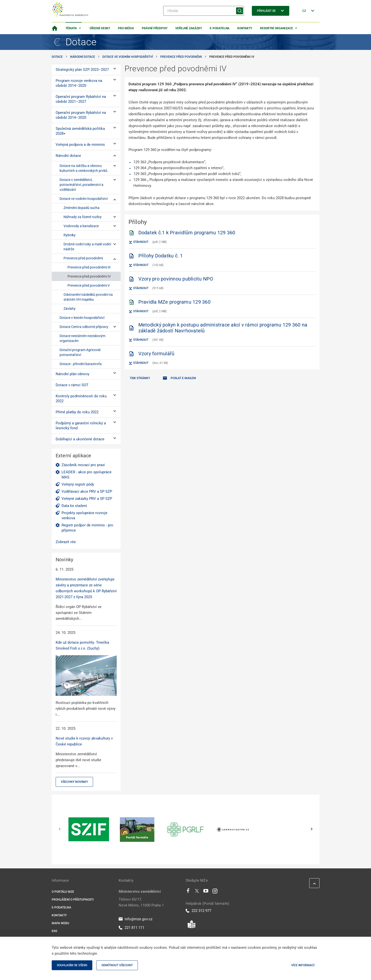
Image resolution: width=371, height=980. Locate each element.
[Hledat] (204, 11)
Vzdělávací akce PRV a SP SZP (87, 491)
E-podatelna (220, 28)
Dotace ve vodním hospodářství (128, 57)
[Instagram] (215, 892)
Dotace (57, 57)
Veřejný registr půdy (78, 484)
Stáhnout (138, 242)
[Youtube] (206, 892)
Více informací (303, 965)
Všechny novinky (74, 782)
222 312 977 (198, 911)
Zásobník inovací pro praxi (83, 465)
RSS (54, 931)
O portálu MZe (63, 892)
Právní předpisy (155, 28)
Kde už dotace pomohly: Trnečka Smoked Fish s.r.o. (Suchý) (82, 645)
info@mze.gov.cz (136, 919)
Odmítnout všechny (117, 965)
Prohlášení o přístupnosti (73, 900)
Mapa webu (60, 923)
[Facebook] (188, 892)
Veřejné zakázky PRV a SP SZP (87, 499)
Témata (71, 28)
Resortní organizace (276, 28)
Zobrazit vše (66, 542)
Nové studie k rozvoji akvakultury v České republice (84, 741)
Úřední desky (100, 28)
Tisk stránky (140, 378)
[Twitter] (197, 892)
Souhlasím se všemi (72, 965)
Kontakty (245, 28)
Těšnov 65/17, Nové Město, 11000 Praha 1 (141, 902)
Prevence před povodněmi (181, 57)
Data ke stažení (74, 506)
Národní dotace (83, 57)
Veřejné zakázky (189, 28)
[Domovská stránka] (55, 28)
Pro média (126, 28)
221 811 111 (131, 928)
